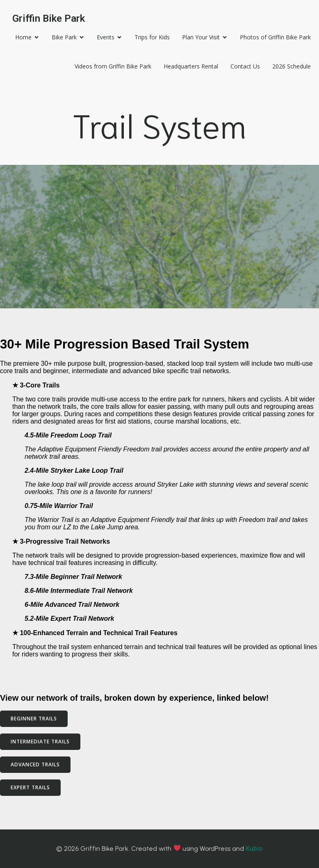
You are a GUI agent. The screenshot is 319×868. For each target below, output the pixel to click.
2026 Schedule (292, 66)
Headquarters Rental (191, 66)
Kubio (254, 849)
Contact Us (245, 66)
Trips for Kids (152, 37)
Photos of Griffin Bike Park (275, 37)
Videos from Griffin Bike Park (113, 66)
